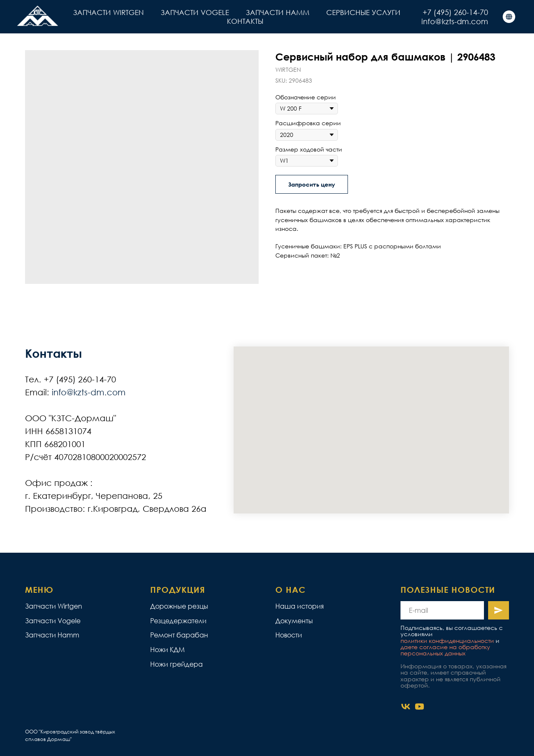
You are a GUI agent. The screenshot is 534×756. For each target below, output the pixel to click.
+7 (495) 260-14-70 (455, 12)
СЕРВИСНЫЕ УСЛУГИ (363, 12)
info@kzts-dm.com (455, 21)
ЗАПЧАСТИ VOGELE (195, 12)
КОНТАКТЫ (245, 21)
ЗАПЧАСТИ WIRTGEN (108, 12)
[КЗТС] (509, 17)
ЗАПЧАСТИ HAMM (278, 12)
